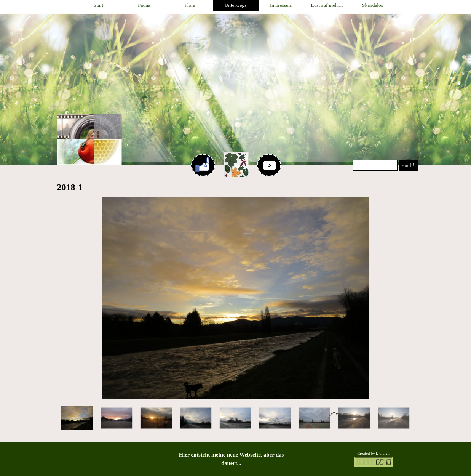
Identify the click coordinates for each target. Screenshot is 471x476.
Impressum (281, 5)
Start (98, 5)
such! (409, 165)
